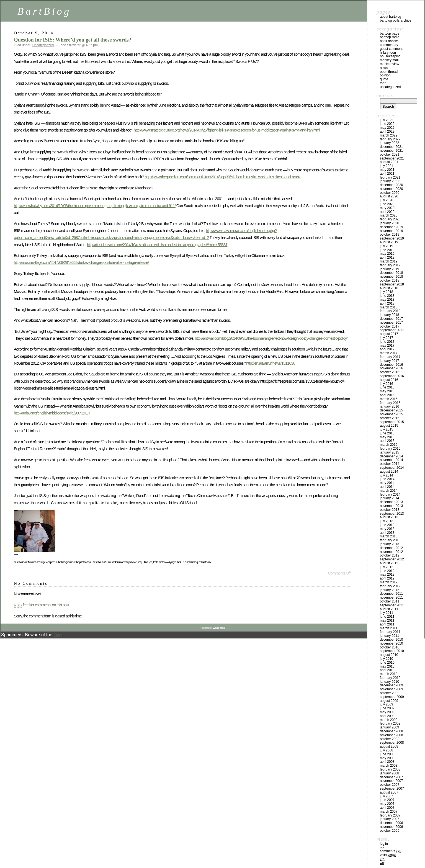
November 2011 (391, 597)
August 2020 (389, 196)
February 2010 (390, 678)
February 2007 (390, 815)
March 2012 (389, 582)
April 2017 (387, 349)
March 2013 (389, 536)
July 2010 (387, 659)
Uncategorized (43, 45)
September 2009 (392, 697)
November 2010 (391, 643)
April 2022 (387, 132)
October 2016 (390, 372)
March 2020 (389, 215)
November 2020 (391, 189)
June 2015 (387, 433)
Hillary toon (388, 53)
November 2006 (391, 827)
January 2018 (389, 315)
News (384, 68)
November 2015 (391, 414)
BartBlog (44, 11)
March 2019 (389, 261)
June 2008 (387, 754)
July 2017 (387, 338)
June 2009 (387, 708)
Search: (385, 95)
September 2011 (392, 605)
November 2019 (391, 231)
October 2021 (390, 154)
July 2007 (387, 796)
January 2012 (389, 590)
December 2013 (391, 502)
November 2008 (391, 735)
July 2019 (387, 246)
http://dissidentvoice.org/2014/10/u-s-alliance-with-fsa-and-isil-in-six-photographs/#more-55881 (157, 245)
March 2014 (389, 491)
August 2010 (389, 655)
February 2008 (390, 769)
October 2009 (390, 693)
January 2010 (389, 682)
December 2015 (391, 410)
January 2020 (389, 223)
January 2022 (389, 143)
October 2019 (390, 235)
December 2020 (391, 185)
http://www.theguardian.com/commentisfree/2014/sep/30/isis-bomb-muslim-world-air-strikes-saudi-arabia (223, 177)
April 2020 (387, 212)
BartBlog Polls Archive (396, 20)
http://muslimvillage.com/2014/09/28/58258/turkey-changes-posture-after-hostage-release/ (81, 262)
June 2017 (387, 342)
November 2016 (391, 368)
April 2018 (387, 303)
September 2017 (392, 330)
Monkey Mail (389, 60)
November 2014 (391, 460)
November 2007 (391, 781)
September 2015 (392, 422)
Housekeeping (390, 56)
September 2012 (392, 559)
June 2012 (387, 571)
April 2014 (387, 487)
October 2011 (390, 601)
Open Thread (389, 72)
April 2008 (387, 762)
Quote (384, 79)
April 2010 (387, 670)
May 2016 (387, 391)
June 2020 (387, 204)
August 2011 (389, 609)
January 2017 (389, 361)
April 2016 (387, 395)
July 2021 (387, 166)
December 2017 (391, 319)
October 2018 (390, 280)
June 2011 (387, 617)
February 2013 (390, 540)
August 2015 (389, 426)
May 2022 (387, 128)
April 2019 (387, 257)
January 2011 (389, 636)
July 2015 (387, 429)
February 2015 (390, 449)
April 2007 (387, 808)
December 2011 (391, 594)
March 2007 (389, 812)
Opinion (385, 75)
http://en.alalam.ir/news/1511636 (271, 363)
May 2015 (387, 437)
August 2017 (389, 334)
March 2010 (389, 674)
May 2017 (387, 346)
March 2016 (389, 399)
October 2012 (390, 555)
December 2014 (391, 456)
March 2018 (389, 307)
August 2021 (389, 162)
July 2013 (387, 521)
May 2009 (387, 712)
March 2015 (389, 445)
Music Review (389, 64)
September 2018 (392, 284)
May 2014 (387, 483)
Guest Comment (391, 49)
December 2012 (391, 548)
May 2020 (387, 208)
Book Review (389, 41)
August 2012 (389, 563)
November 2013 (391, 506)
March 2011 (389, 628)
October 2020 (390, 193)
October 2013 (390, 510)
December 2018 (391, 273)
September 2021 (392, 158)
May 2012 (387, 575)
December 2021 (391, 147)
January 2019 (389, 269)
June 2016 (387, 387)
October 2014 (390, 464)
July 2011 (387, 613)
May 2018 (387, 300)
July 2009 (387, 704)
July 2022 (387, 120)
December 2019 (391, 227)
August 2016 (389, 380)
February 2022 (390, 139)
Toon (383, 83)
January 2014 (389, 498)
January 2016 (389, 406)
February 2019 (390, 265)
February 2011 (390, 632)
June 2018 (387, 296)
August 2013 (389, 517)
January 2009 (389, 727)
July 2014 (387, 475)
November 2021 (391, 151)
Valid (388, 855)
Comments (390, 851)
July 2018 (387, 292)
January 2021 (389, 181)
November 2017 (391, 323)
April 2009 (387, 716)
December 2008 (391, 731)
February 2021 (390, 177)
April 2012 (387, 578)
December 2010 (391, 640)
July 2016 (387, 384)
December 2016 (391, 365)
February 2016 (390, 403)
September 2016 (392, 376)
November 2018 (391, 277)
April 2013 (387, 533)
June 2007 (387, 800)
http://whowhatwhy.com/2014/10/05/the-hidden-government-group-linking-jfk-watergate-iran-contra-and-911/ (95, 206)
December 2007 (391, 777)
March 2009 (389, 720)
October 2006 (390, 831)
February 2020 (390, 219)
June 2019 (387, 250)
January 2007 (389, 819)
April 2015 (387, 441)
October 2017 (390, 326)
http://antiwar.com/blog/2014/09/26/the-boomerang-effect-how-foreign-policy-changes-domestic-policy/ (271, 338)
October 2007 (390, 785)
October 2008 (390, 739)
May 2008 (387, 758)
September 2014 (392, 468)
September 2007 (392, 789)
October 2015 (390, 418)
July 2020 (387, 200)
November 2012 (391, 552)
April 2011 (387, 624)
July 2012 (387, 567)
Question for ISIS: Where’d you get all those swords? (73, 40)
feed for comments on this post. (42, 605)
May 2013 (387, 529)
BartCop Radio (390, 37)
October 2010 (390, 647)
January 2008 (389, 773)
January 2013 (389, 544)
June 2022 (387, 124)
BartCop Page (390, 34)
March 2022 (389, 135)
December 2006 (391, 823)
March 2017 (389, 353)
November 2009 (391, 689)
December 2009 (391, 685)
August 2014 (389, 472)
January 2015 (389, 452)
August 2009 (389, 701)
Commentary (389, 45)
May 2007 (387, 804)
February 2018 (390, 311)
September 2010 (392, 651)
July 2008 (387, 750)
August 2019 (389, 242)
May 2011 (387, 620)
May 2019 (387, 254)
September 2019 (392, 238)
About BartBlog (391, 17)
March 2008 (389, 766)
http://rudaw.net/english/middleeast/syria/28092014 (52, 413)
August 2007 (389, 792)
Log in (384, 844)
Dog (57, 635)
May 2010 (387, 666)
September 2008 (392, 743)
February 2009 (390, 723)
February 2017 (390, 357)
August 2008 (389, 746)
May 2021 (387, 170)
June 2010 (387, 663)
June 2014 (387, 479)
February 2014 (390, 494)
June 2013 (387, 525)
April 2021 (387, 174)
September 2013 (392, 514)
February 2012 (390, 586)
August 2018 (389, 288)
